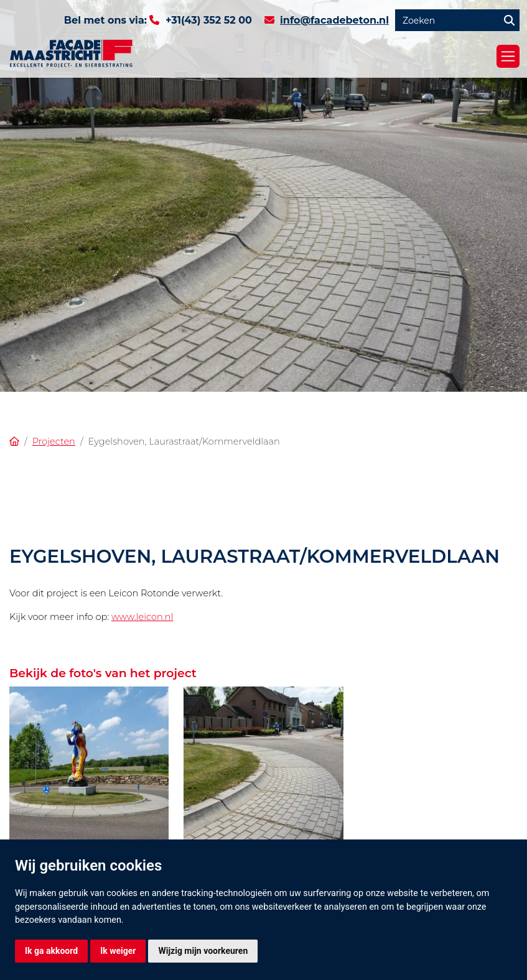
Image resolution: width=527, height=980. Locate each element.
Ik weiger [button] (118, 951)
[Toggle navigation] (508, 56)
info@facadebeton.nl (334, 20)
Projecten (54, 441)
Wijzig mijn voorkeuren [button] (203, 951)
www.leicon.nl (142, 617)
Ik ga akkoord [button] (51, 951)
